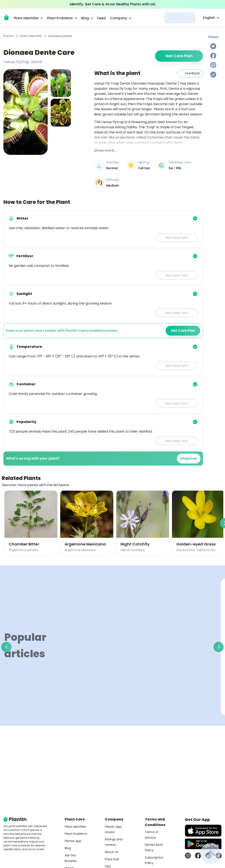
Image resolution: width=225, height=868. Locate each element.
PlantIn (9, 36)
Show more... (105, 150)
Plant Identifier (31, 36)
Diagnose (189, 458)
